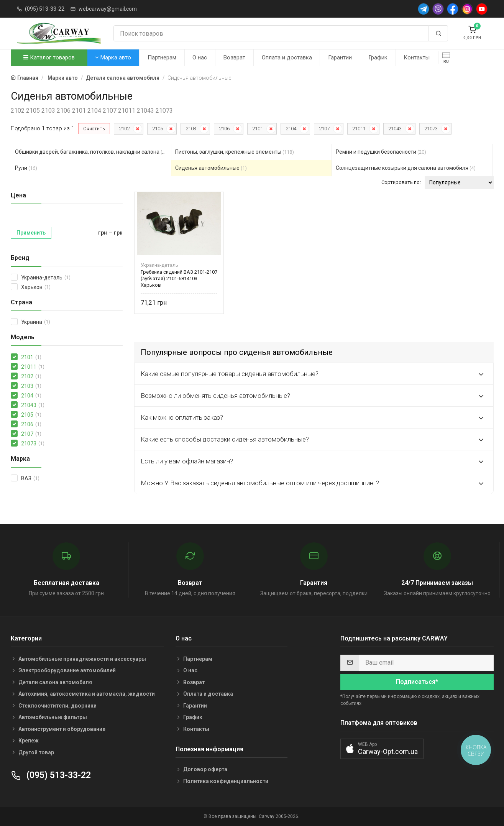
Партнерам (162, 57)
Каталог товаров (49, 57)
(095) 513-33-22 (45, 9)
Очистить (94, 129)
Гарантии (340, 57)
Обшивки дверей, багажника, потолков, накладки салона (92, 152)
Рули (26, 168)
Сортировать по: (401, 182)
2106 (224, 129)
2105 (158, 129)
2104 (291, 129)
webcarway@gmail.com (108, 9)
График (378, 57)
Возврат (234, 57)
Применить (31, 233)
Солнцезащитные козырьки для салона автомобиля (406, 168)
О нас (200, 57)
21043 (395, 129)
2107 (324, 129)
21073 (431, 129)
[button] (382, 749)
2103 (191, 129)
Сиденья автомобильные (211, 168)
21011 (359, 129)
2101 (258, 129)
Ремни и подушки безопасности (381, 152)
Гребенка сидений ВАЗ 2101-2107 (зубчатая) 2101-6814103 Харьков (179, 278)
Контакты (417, 57)
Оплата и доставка (287, 57)
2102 (124, 129)
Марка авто (113, 57)
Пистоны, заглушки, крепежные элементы (235, 152)
